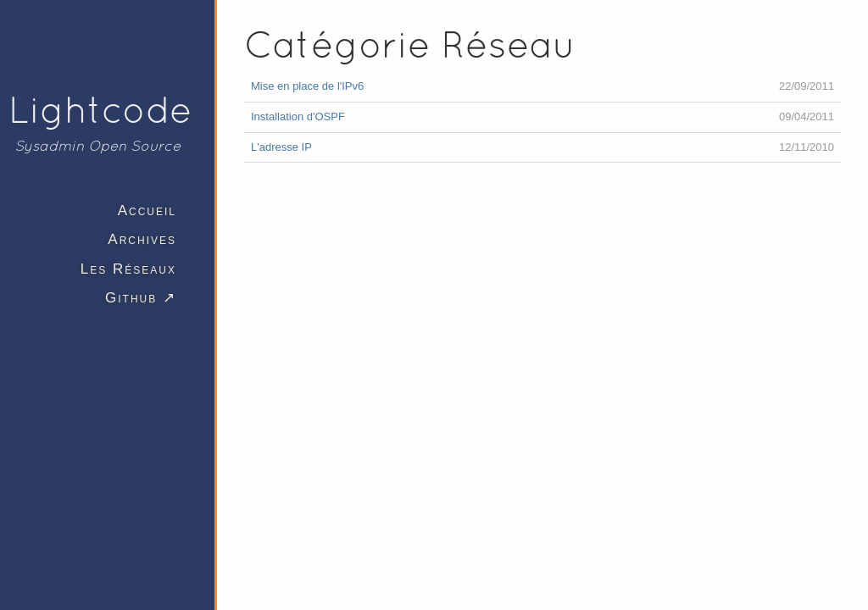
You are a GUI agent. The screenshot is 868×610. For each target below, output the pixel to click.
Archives (142, 239)
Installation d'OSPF (298, 116)
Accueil (147, 211)
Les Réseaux (128, 269)
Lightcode (100, 109)
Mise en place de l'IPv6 (307, 86)
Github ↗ (141, 298)
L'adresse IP (281, 147)
